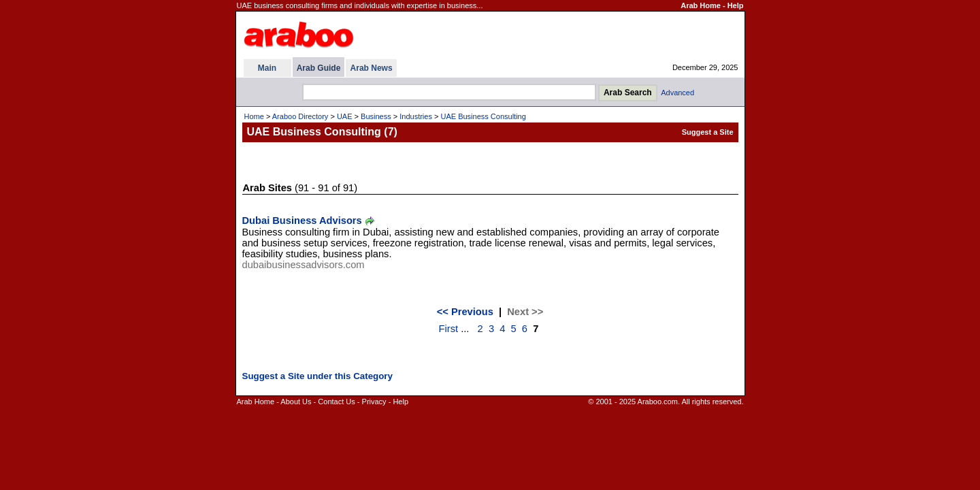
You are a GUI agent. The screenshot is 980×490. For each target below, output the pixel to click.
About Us (296, 402)
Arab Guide (319, 68)
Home (254, 116)
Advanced (677, 93)
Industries (416, 116)
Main (267, 68)
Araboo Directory (300, 116)
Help (736, 5)
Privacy (374, 402)
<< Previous (465, 312)
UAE (345, 116)
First (449, 329)
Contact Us (336, 402)
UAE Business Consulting (483, 116)
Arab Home (701, 5)
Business (376, 116)
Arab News (372, 68)
